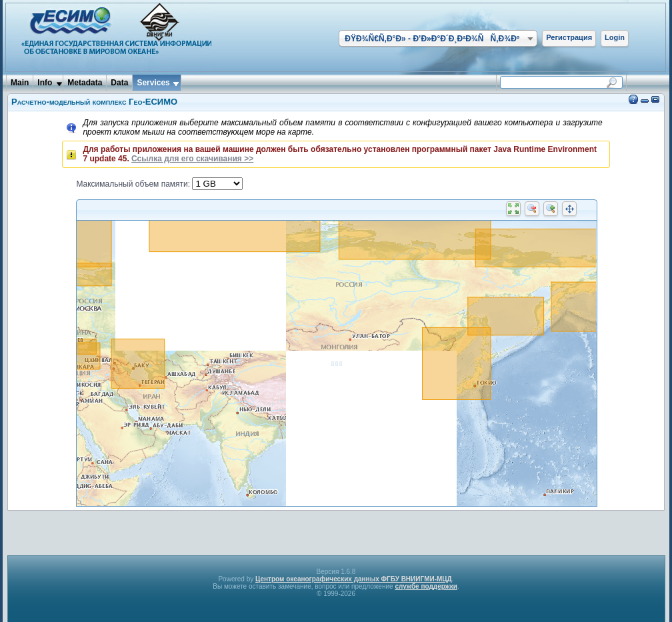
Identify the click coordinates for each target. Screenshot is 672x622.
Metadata (85, 83)
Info (45, 83)
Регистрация (569, 37)
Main (20, 83)
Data (119, 83)
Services (153, 83)
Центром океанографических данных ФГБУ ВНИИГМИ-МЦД (354, 579)
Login (615, 37)
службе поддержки (426, 586)
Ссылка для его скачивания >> (192, 159)
